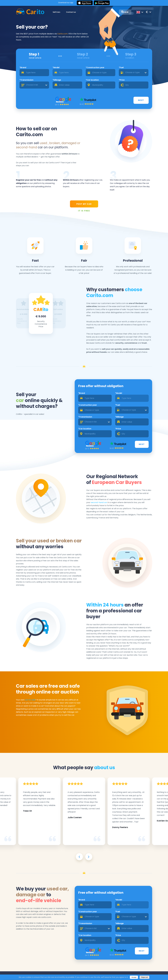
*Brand (23, 67)
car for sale (30, 700)
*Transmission (26, 80)
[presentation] (79, 857)
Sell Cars (56, 12)
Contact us (71, 12)
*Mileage (57, 80)
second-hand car (99, 502)
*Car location (92, 80)
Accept (134, 977)
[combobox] (134, 73)
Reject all (144, 977)
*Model (56, 67)
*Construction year (95, 67)
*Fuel (121, 67)
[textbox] (134, 73)
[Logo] (30, 12)
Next (141, 100)
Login (125, 12)
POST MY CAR (84, 204)
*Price (122, 80)
